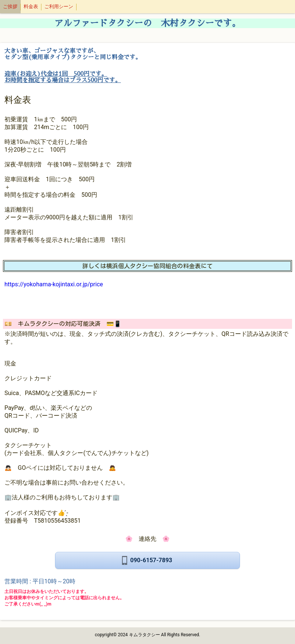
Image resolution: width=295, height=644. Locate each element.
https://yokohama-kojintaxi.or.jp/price (54, 284)
